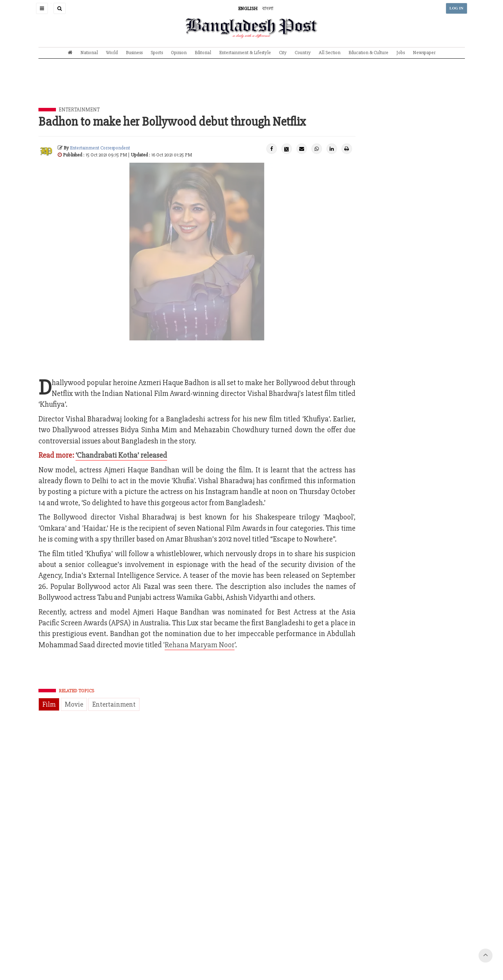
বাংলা (268, 9)
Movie (74, 704)
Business (134, 53)
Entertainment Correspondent (100, 148)
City (283, 53)
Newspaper (424, 53)
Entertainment (79, 110)
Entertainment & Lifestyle (245, 53)
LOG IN (457, 8)
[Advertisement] (252, 88)
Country (303, 53)
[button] (42, 8)
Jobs (401, 53)
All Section (330, 53)
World (112, 53)
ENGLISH (248, 9)
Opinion (179, 53)
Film (49, 704)
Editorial (203, 53)
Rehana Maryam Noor (200, 645)
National (89, 53)
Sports (157, 53)
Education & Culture (368, 53)
